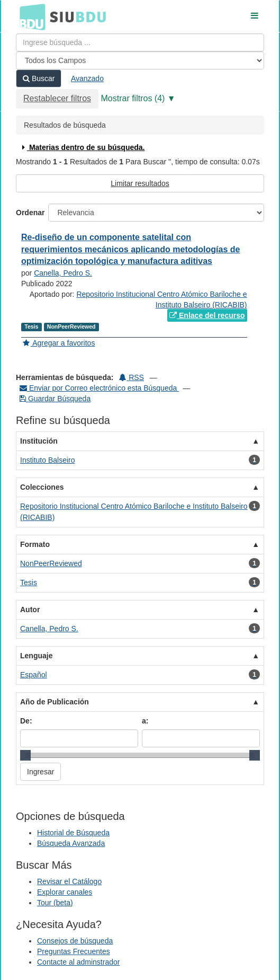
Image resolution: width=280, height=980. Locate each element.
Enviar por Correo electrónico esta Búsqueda (99, 388)
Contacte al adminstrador (78, 962)
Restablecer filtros (57, 98)
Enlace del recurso (207, 315)
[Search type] (140, 60)
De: (26, 721)
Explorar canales (65, 892)
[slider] (25, 755)
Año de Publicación (55, 702)
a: (145, 721)
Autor (30, 610)
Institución (39, 441)
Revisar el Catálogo (69, 881)
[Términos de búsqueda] (140, 42)
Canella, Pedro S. (63, 273)
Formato (35, 544)
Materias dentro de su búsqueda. (82, 147)
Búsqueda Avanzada (71, 843)
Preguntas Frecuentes (74, 951)
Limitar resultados (140, 183)
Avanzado (87, 78)
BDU (30, 16)
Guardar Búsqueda (55, 399)
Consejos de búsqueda (75, 941)
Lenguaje (36, 656)
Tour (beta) (55, 903)
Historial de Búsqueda (73, 833)
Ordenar (30, 213)
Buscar (39, 78)
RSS (132, 377)
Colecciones (42, 487)
